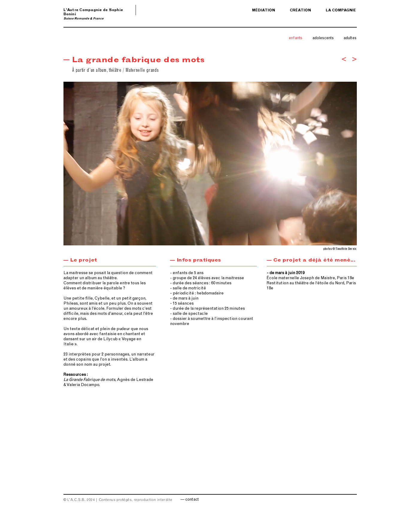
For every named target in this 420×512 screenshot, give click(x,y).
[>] (354, 60)
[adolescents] (323, 39)
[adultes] (350, 39)
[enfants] (296, 39)
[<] (344, 60)
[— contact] (190, 500)
